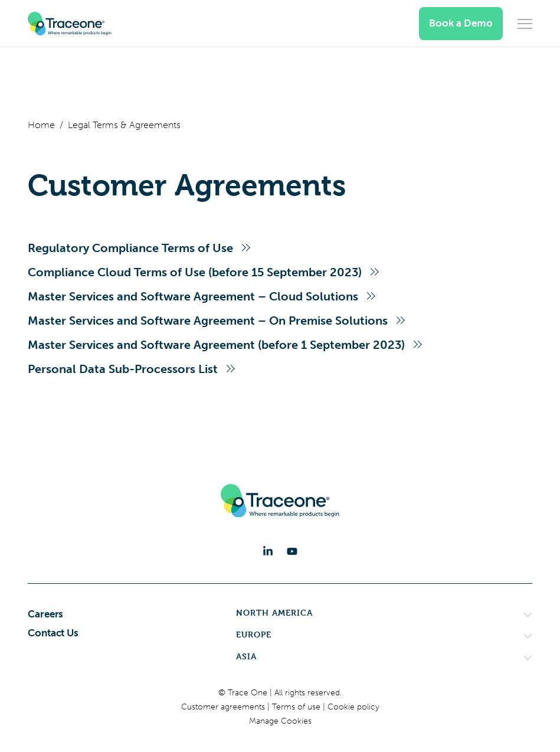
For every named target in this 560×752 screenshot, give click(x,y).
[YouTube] (292, 551)
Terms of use (297, 707)
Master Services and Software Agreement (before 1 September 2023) (216, 345)
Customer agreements (224, 707)
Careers (45, 614)
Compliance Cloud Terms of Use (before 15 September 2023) (195, 272)
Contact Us (53, 633)
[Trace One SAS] (70, 24)
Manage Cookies (280, 721)
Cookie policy (353, 707)
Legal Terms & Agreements (124, 125)
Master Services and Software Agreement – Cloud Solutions (193, 296)
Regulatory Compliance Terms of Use (130, 248)
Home (41, 125)
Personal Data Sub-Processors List (123, 369)
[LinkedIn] (268, 551)
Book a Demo (461, 23)
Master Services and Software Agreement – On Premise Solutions (208, 321)
